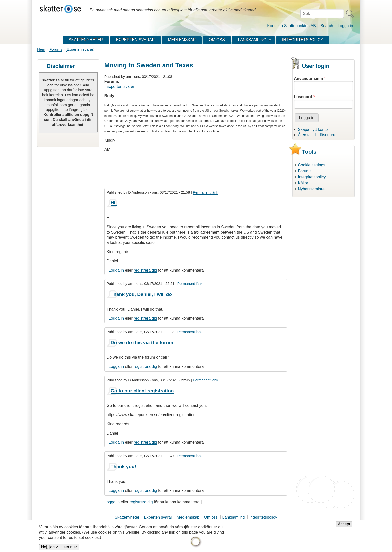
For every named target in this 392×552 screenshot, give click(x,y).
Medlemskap (188, 517)
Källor (303, 183)
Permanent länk (206, 192)
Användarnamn (308, 78)
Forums (56, 49)
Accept (344, 527)
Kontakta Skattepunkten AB (292, 26)
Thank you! (123, 467)
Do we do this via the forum (142, 343)
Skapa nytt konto (313, 129)
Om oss (211, 517)
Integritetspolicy (312, 177)
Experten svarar (158, 517)
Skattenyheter (127, 517)
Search (327, 26)
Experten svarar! (80, 49)
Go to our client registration (142, 391)
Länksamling (234, 517)
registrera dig (145, 270)
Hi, (114, 203)
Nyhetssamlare (311, 189)
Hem (41, 49)
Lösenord (303, 97)
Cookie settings (312, 165)
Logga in (345, 26)
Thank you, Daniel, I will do (141, 294)
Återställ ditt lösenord (317, 135)
